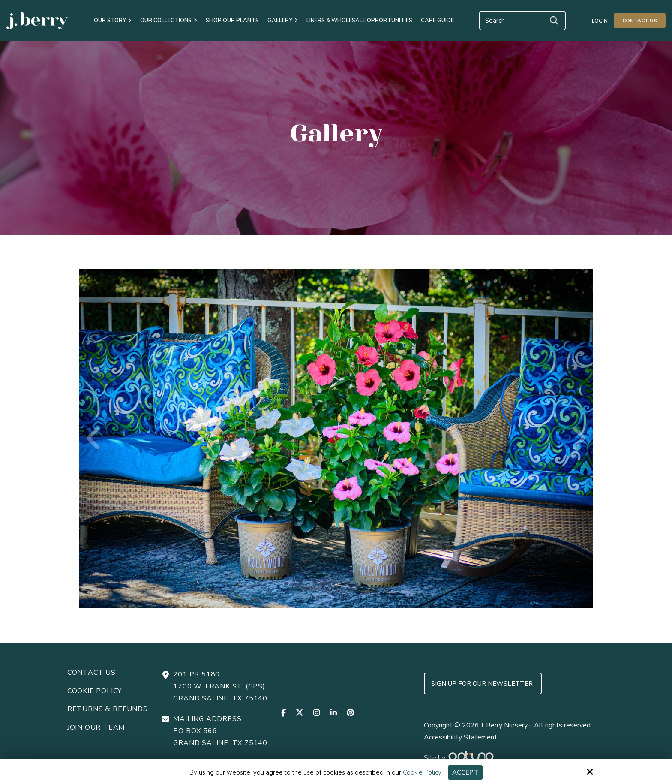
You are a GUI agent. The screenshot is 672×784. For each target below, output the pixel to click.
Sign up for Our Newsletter (483, 684)
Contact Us (640, 21)
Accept (465, 772)
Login (600, 21)
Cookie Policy (422, 772)
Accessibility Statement (460, 737)
